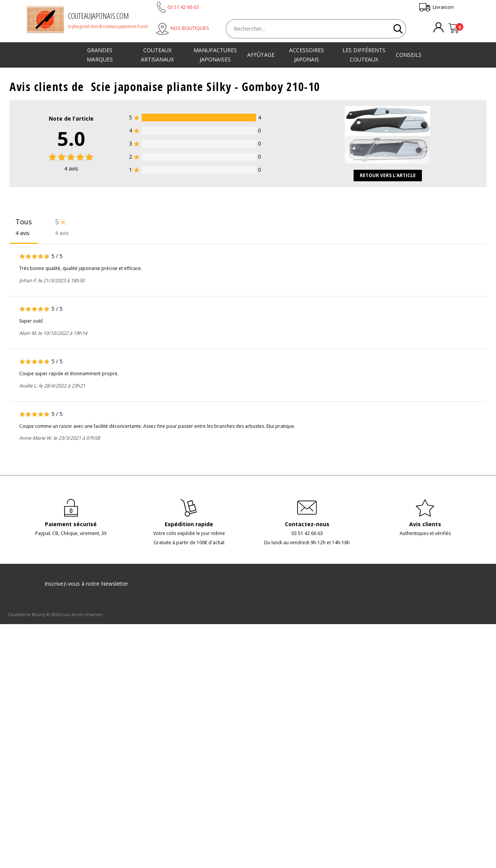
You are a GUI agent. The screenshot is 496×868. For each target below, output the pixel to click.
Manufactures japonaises (215, 55)
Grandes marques (100, 55)
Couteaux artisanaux (157, 55)
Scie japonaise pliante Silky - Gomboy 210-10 (206, 87)
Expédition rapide (189, 524)
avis (71, 168)
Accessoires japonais (307, 55)
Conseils (409, 55)
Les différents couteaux (364, 55)
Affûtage (261, 55)
